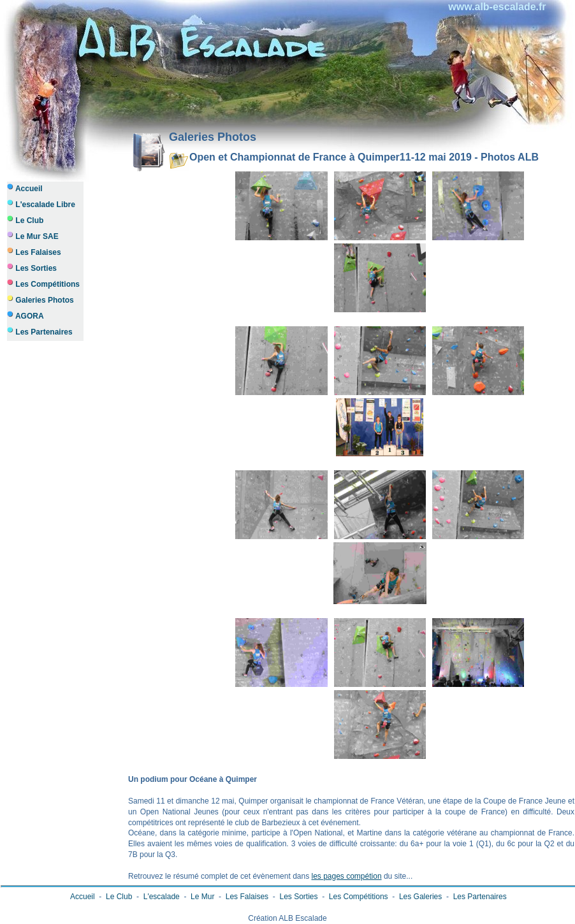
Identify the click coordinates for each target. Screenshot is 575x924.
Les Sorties (32, 268)
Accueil (25, 188)
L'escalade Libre (41, 204)
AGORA (25, 316)
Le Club (25, 220)
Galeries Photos (40, 300)
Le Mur (203, 897)
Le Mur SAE (33, 236)
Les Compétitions (43, 284)
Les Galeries (421, 897)
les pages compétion (346, 876)
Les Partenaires (40, 332)
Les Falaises (34, 252)
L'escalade (161, 897)
